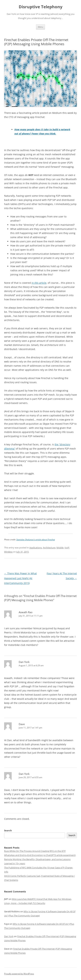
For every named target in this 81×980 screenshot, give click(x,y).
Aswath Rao (26, 612)
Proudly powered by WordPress (19, 974)
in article (39, 283)
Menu (40, 27)
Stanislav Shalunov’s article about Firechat (36, 540)
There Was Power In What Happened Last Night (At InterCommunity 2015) (20, 578)
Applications (36, 548)
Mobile (60, 548)
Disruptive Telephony (41, 7)
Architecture (49, 548)
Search (8, 830)
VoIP (67, 548)
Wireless (8, 552)
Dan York (24, 662)
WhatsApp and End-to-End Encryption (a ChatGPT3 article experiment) (40, 855)
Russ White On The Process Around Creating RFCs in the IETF (35, 851)
